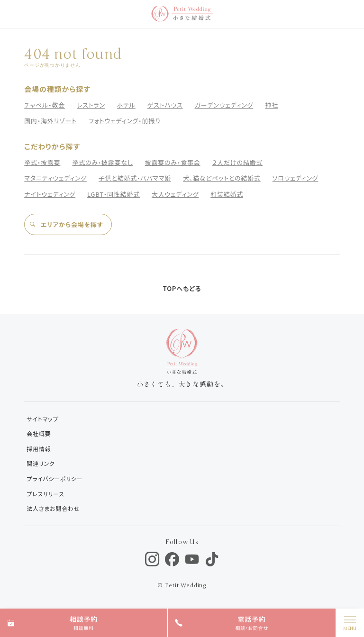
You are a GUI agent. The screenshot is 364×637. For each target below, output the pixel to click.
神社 (272, 105)
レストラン (91, 105)
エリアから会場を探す (66, 224)
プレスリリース (45, 494)
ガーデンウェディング (224, 105)
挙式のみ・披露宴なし (102, 162)
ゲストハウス (165, 105)
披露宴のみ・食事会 (173, 162)
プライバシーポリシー (55, 478)
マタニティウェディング (55, 178)
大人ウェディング (175, 194)
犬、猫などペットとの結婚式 (222, 178)
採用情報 (39, 449)
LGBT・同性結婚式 (114, 194)
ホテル (126, 105)
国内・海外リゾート (50, 121)
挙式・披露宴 (42, 162)
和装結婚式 (227, 194)
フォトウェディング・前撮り (124, 121)
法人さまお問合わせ (53, 508)
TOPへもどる (182, 288)
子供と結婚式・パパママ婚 (135, 178)
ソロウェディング (296, 178)
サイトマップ (42, 419)
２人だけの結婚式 (237, 162)
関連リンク (41, 463)
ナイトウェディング (50, 194)
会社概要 (39, 433)
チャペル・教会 (45, 105)
